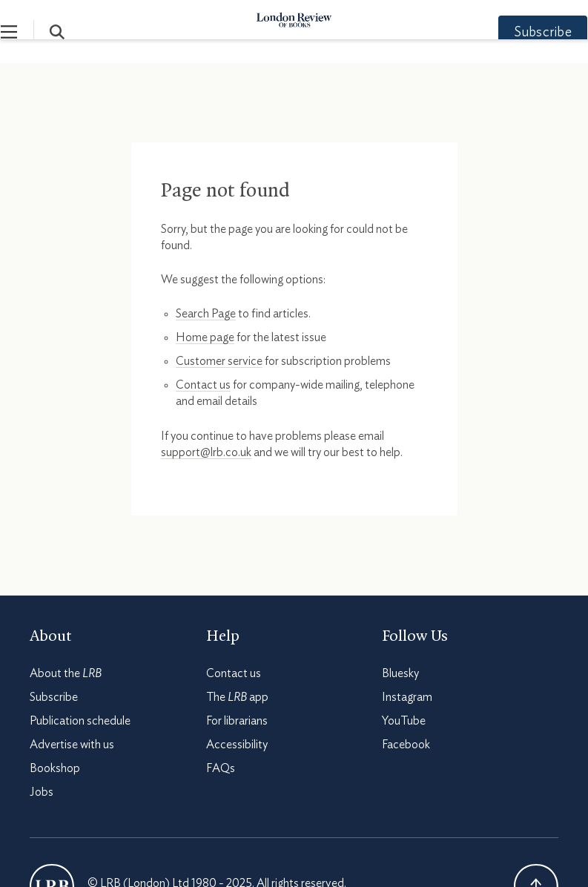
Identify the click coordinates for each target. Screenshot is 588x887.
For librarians (237, 721)
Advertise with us (72, 745)
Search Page (206, 314)
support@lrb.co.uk (206, 452)
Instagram (407, 697)
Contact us (203, 385)
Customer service (219, 361)
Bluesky (400, 673)
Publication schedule (80, 721)
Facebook (406, 745)
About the (66, 673)
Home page (205, 337)
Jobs (42, 792)
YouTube (404, 721)
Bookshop (55, 768)
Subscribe (514, 33)
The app (237, 697)
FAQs (221, 768)
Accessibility (237, 745)
